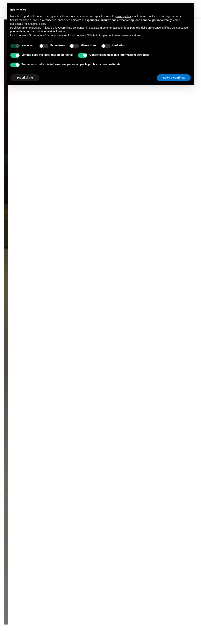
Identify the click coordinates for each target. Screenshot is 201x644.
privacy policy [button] (123, 16)
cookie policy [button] (38, 24)
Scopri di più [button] (25, 78)
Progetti (89, 304)
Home (74, 304)
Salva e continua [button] (174, 78)
